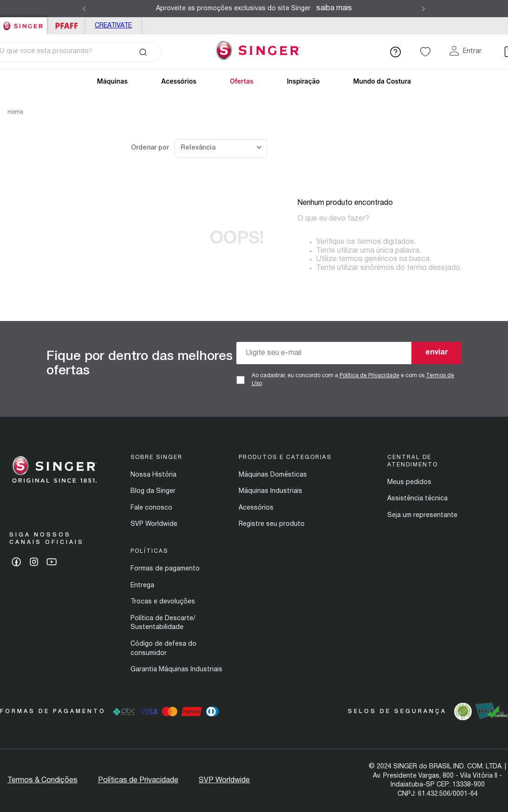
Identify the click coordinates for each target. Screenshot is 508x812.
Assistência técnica (417, 499)
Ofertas (242, 81)
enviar (437, 353)
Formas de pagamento (165, 569)
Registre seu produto (272, 524)
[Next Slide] (423, 9)
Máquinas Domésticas (273, 475)
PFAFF (66, 26)
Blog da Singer (153, 491)
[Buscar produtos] (143, 52)
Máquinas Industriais (270, 491)
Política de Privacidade (369, 376)
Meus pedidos (409, 482)
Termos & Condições (42, 780)
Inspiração (303, 81)
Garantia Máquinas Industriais (176, 670)
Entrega (142, 586)
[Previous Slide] (84, 9)
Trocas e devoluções (163, 602)
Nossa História (153, 475)
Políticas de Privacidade (138, 780)
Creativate (113, 26)
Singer (23, 22)
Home (15, 112)
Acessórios (179, 81)
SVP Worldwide (154, 524)
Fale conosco (151, 508)
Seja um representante (422, 515)
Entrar (472, 51)
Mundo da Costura (382, 81)
